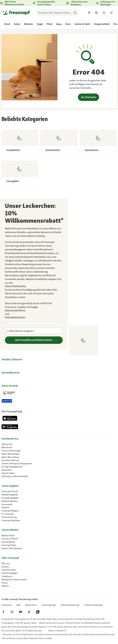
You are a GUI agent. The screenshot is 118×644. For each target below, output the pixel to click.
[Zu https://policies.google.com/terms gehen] (34, 317)
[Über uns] (59, 564)
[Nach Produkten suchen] (75, 13)
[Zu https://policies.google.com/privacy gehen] (34, 310)
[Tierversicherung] (59, 517)
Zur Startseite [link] (88, 97)
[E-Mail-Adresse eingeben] (34, 331)
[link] (89, 13)
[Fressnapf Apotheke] (59, 520)
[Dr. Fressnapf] (59, 514)
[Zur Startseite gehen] (17, 13)
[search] (57, 13)
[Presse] (59, 583)
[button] (93, 605)
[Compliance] (59, 576)
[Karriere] (59, 567)
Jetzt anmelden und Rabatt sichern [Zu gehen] (34, 340)
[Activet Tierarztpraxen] (59, 548)
